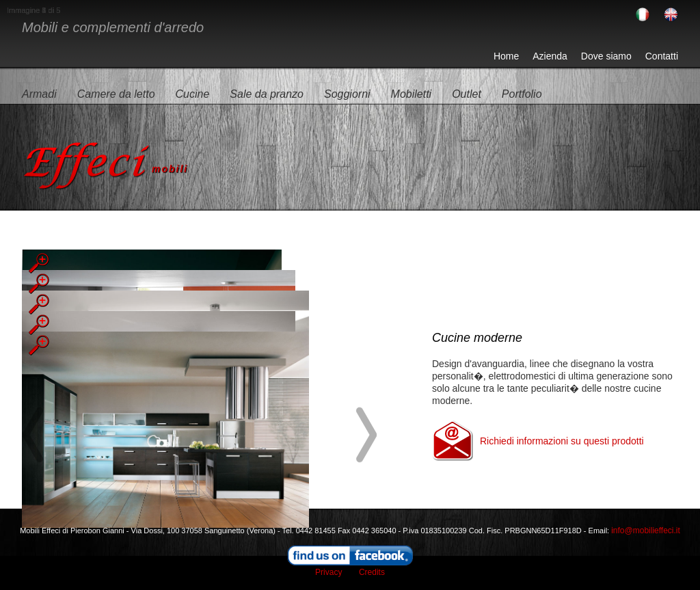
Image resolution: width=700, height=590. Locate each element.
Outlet (467, 94)
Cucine (193, 94)
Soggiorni (347, 94)
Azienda (550, 56)
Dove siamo (606, 56)
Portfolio (522, 94)
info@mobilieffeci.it (646, 531)
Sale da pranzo (267, 94)
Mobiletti (412, 94)
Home (506, 56)
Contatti (662, 56)
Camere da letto (116, 94)
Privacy (328, 572)
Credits (372, 572)
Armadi (39, 94)
